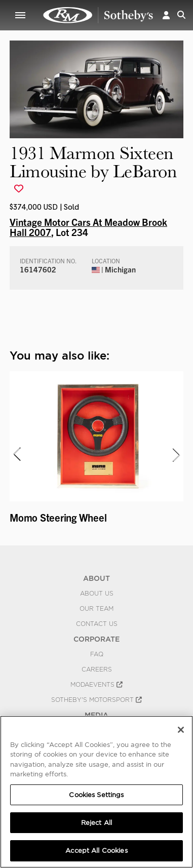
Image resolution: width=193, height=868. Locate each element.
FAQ (97, 654)
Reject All (96, 823)
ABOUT (96, 578)
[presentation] (16, 455)
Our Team (96, 609)
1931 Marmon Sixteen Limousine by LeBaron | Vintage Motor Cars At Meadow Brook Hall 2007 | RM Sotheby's (98, 15)
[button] (166, 15)
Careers (97, 669)
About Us (97, 594)
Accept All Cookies (96, 851)
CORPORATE (96, 639)
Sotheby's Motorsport (96, 700)
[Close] (181, 730)
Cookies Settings (96, 795)
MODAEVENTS (96, 685)
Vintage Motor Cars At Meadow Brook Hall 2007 (88, 227)
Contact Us (97, 624)
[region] (96, 792)
